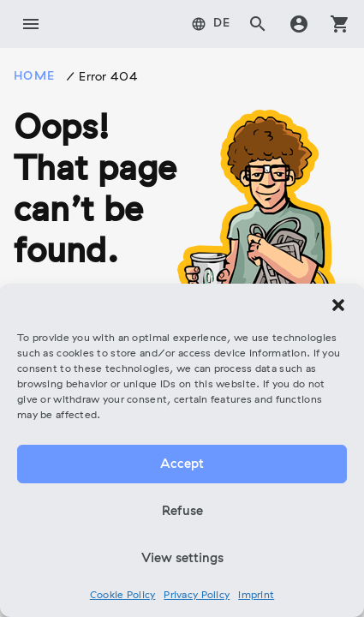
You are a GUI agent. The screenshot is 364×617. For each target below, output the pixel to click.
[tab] (211, 24)
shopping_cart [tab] (340, 24)
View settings (182, 559)
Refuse (182, 512)
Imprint (256, 596)
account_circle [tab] (299, 24)
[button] (338, 305)
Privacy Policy (197, 596)
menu (31, 24)
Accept (182, 464)
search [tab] (258, 24)
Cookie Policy (123, 596)
